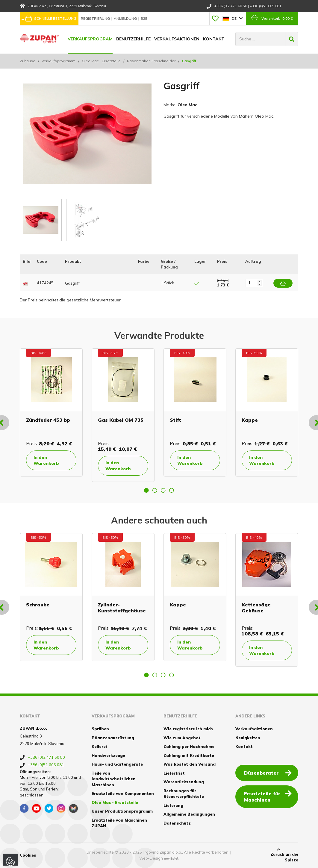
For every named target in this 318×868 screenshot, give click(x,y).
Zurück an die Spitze (279, 855)
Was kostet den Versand (190, 764)
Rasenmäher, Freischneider (151, 61)
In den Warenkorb (46, 460)
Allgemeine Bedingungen (189, 814)
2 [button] (155, 490)
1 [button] (146, 490)
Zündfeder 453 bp (48, 420)
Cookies (28, 855)
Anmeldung (126, 18)
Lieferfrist (174, 773)
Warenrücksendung (184, 782)
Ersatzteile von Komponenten (123, 793)
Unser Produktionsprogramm (122, 811)
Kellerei (99, 746)
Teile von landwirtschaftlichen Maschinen (114, 779)
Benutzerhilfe (133, 39)
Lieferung (173, 805)
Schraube (38, 605)
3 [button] (163, 490)
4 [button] (172, 490)
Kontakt (214, 39)
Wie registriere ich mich (188, 729)
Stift (175, 420)
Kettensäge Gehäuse (256, 607)
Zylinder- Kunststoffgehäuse (122, 607)
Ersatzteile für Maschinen (268, 796)
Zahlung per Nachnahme (189, 746)
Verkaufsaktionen (177, 39)
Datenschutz (177, 823)
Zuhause (28, 61)
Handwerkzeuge (108, 755)
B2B (144, 18)
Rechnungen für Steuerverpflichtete (184, 794)
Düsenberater (268, 773)
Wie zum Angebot (182, 738)
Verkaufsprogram (90, 39)
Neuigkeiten (248, 738)
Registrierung (96, 18)
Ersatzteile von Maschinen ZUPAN (119, 823)
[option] (51, 412)
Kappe (250, 420)
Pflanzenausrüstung (113, 738)
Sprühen (100, 729)
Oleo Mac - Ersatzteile (101, 61)
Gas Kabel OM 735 (121, 420)
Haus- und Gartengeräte (117, 764)
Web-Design (151, 858)
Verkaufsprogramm (59, 61)
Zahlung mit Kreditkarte (189, 755)
